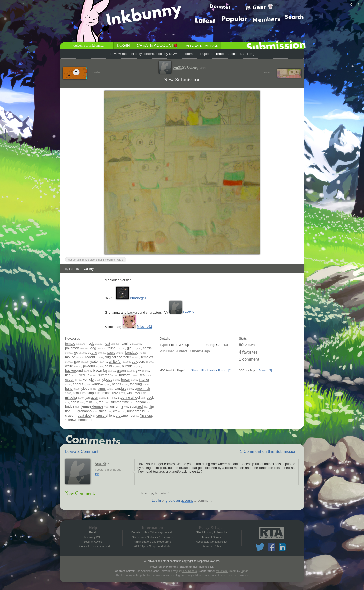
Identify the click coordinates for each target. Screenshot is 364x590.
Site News (138, 537)
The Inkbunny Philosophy (212, 532)
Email (93, 532)
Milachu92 (145, 326)
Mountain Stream (226, 571)
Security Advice (93, 542)
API (137, 546)
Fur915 (74, 269)
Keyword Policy (212, 546)
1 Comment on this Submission (268, 451)
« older (96, 72)
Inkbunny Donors (187, 571)
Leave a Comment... (83, 451)
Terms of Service (212, 537)
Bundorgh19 (139, 298)
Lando (245, 571)
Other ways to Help (162, 532)
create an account (228, 54)
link (97, 474)
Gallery (89, 269)
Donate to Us (139, 532)
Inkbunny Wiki (93, 537)
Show (195, 370)
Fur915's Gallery (189, 68)
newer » (267, 72)
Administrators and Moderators (152, 542)
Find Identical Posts (213, 370)
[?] (230, 370)
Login (124, 45)
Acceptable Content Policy (212, 542)
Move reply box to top (154, 493)
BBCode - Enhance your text (93, 546)
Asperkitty (102, 463)
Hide (249, 54)
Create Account (155, 45)
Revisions (166, 537)
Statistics (153, 537)
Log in (156, 501)
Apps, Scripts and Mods (156, 546)
